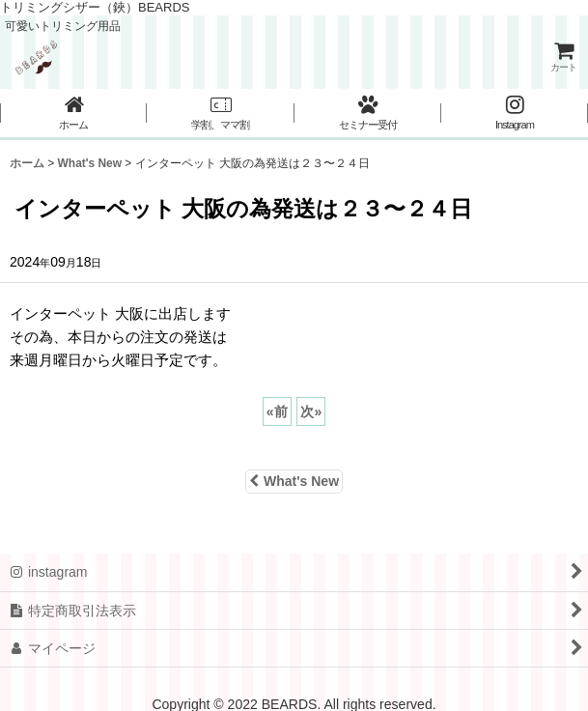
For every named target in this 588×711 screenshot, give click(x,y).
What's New (294, 481)
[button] (220, 114)
